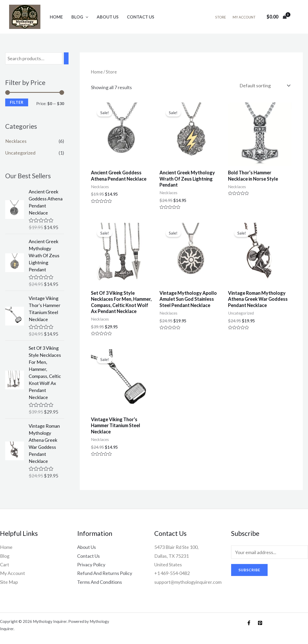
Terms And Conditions (100, 582)
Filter (17, 102)
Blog (80, 17)
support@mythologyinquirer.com (188, 582)
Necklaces (16, 141)
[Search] (66, 58)
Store (221, 17)
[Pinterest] (260, 623)
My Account (244, 17)
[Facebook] (249, 623)
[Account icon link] (297, 17)
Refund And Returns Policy (105, 573)
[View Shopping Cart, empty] (277, 17)
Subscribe (249, 570)
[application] (86, 17)
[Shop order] (264, 85)
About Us (108, 17)
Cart (5, 565)
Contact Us (141, 17)
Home (56, 17)
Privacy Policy (91, 565)
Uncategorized (20, 153)
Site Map (9, 582)
